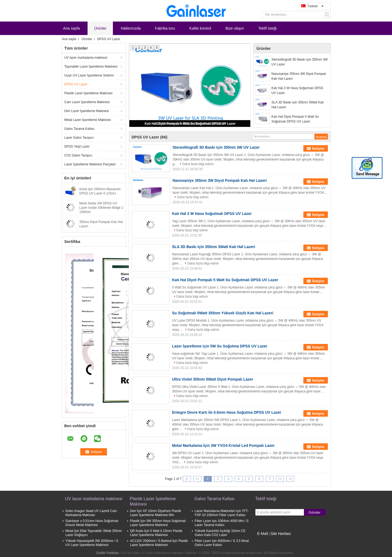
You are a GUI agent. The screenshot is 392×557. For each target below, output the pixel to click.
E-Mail (263, 534)
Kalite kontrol (200, 28)
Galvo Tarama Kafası (79, 129)
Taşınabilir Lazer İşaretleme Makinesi (91, 67)
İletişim (318, 149)
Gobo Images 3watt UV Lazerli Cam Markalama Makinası (91, 513)
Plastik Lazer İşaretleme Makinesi (89, 93)
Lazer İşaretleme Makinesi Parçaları (90, 164)
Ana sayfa (71, 28)
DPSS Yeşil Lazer (77, 147)
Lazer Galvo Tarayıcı (79, 138)
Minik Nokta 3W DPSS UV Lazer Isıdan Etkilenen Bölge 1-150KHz (102, 208)
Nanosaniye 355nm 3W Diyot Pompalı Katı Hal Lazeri (299, 76)
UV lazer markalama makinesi (86, 58)
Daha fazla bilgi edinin (198, 164)
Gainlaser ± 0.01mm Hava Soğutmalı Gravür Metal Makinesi (92, 523)
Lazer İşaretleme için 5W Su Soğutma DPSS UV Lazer (220, 346)
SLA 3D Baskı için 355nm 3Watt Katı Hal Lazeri (298, 105)
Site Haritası (281, 534)
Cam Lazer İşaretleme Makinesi (87, 102)
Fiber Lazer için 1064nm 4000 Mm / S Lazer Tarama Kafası (222, 523)
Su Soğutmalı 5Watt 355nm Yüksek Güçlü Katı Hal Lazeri (223, 313)
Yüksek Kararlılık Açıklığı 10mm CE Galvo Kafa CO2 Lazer (220, 533)
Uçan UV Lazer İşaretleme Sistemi (89, 75)
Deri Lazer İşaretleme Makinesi (87, 111)
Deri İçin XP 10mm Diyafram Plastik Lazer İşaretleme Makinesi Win (156, 513)
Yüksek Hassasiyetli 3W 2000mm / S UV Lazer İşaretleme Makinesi (92, 543)
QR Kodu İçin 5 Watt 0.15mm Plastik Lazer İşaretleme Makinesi (156, 533)
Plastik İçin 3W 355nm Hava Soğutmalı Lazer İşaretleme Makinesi (158, 523)
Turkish (315, 6)
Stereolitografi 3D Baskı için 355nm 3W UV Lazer (300, 62)
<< (197, 479)
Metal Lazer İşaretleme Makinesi (88, 120)
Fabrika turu (165, 28)
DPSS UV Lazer (76, 84)
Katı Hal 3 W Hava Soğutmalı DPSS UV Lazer (297, 90)
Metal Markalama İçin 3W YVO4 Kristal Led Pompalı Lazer (223, 445)
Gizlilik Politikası (107, 553)
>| (290, 479)
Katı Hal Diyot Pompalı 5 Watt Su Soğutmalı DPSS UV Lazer (190, 124)
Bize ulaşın (235, 28)
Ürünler (100, 28)
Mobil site (264, 540)
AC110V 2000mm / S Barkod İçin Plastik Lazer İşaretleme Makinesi (159, 543)
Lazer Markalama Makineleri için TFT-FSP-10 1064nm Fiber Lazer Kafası (222, 513)
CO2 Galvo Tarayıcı (78, 155)
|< (187, 479)
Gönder (314, 512)
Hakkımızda (131, 28)
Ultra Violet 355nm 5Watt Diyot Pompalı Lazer (213, 379)
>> (280, 479)
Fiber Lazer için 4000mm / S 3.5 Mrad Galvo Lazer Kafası (222, 543)
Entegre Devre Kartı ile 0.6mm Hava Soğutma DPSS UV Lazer (227, 412)
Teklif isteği (267, 28)
